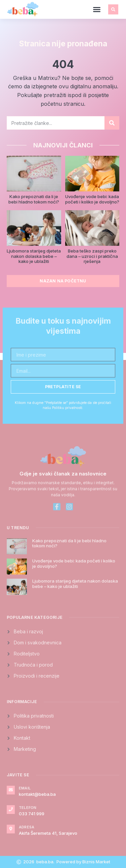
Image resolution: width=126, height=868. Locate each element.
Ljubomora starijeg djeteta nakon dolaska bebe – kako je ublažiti (34, 256)
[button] (97, 9)
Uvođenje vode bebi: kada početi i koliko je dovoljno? (92, 199)
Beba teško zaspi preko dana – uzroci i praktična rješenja (92, 256)
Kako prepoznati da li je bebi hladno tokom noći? (34, 199)
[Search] (112, 123)
